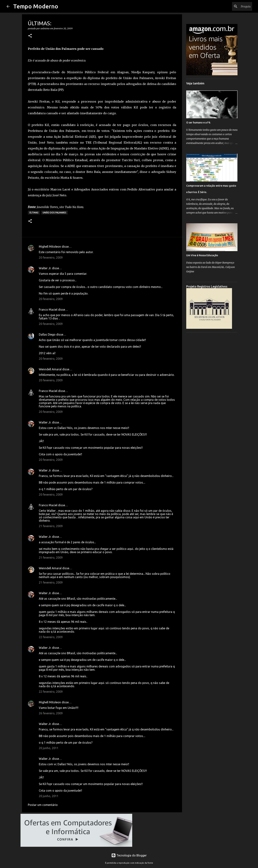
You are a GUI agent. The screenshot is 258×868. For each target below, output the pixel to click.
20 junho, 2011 (49, 748)
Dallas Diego (47, 334)
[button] (30, 36)
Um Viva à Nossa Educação (202, 255)
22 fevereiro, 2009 (51, 637)
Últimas (34, 213)
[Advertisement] (212, 390)
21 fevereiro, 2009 (51, 526)
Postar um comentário (43, 805)
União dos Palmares (54, 213)
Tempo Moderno (36, 6)
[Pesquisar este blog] (233, 6)
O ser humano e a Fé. (198, 123)
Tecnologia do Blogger (129, 855)
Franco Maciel (48, 310)
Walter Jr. (45, 268)
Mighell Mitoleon (50, 247)
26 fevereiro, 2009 (51, 713)
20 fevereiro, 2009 (51, 258)
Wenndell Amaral (50, 369)
